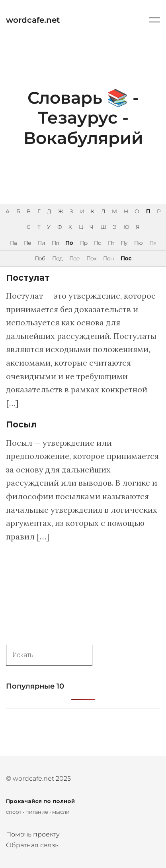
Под (57, 258)
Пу (124, 243)
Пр (84, 243)
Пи (41, 243)
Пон (108, 258)
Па (13, 243)
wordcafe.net (33, 20)
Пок (91, 258)
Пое (74, 258)
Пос (126, 258)
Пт (111, 243)
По (69, 243)
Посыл (21, 424)
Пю (138, 243)
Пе (27, 243)
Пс (97, 243)
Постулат (28, 278)
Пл (55, 243)
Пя (153, 243)
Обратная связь (32, 845)
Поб (40, 258)
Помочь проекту (33, 834)
